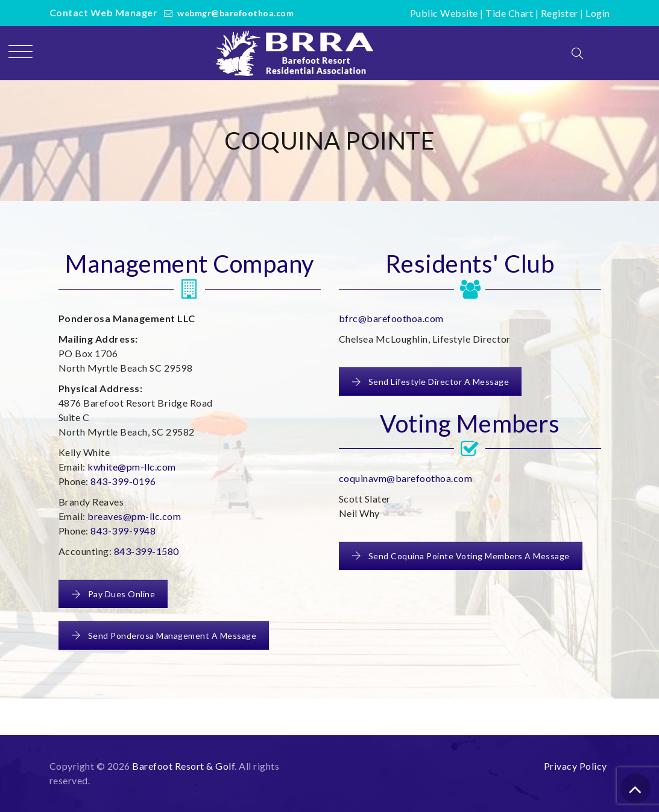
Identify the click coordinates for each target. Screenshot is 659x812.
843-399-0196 (123, 481)
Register (560, 13)
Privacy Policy (575, 766)
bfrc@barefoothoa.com (391, 318)
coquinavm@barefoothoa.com (406, 478)
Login (598, 13)
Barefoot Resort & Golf (183, 766)
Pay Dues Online (113, 594)
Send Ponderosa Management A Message (164, 636)
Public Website (444, 13)
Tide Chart (509, 13)
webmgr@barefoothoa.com (235, 13)
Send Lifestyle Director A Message (430, 382)
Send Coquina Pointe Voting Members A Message (461, 556)
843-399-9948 (123, 531)
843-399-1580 (147, 551)
